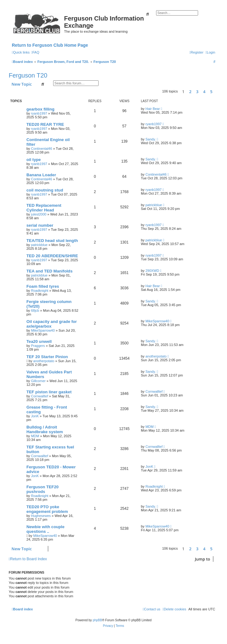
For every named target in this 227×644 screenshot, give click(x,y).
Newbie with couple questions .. (45, 529)
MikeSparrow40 (43, 330)
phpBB (97, 620)
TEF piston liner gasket (49, 392)
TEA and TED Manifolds (49, 271)
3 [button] (197, 92)
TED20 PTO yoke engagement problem (47, 509)
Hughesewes (41, 516)
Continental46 (42, 149)
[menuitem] (35, 52)
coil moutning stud (45, 190)
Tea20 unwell (39, 341)
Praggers (38, 346)
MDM (35, 436)
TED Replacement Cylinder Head (44, 208)
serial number (40, 225)
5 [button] (211, 92)
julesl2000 (39, 214)
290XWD (152, 271)
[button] (217, 92)
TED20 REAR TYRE (45, 124)
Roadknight (40, 291)
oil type (34, 160)
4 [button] (204, 92)
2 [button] (190, 92)
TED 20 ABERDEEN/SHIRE (52, 256)
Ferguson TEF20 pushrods (42, 489)
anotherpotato (44, 361)
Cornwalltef (40, 396)
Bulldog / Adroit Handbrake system (45, 429)
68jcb (35, 310)
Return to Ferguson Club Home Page (50, 45)
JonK (35, 416)
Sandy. (151, 139)
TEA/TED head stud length (52, 241)
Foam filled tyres (43, 286)
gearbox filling (40, 109)
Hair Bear (153, 109)
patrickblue (154, 205)
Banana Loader (41, 175)
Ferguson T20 (28, 75)
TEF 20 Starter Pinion (47, 357)
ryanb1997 (39, 113)
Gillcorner (38, 381)
